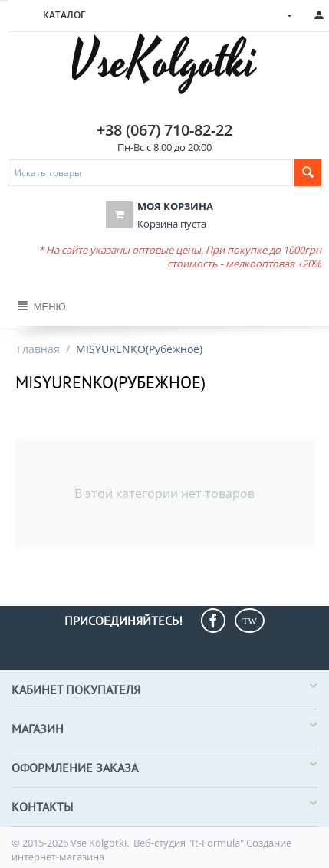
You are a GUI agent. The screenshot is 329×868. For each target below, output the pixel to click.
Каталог (64, 15)
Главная (38, 349)
